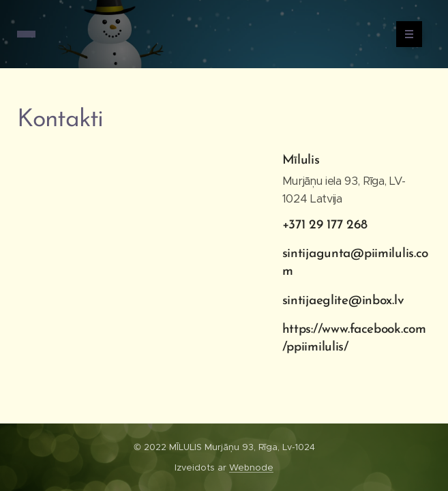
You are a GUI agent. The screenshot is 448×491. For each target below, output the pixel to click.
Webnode (251, 467)
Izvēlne (405, 34)
